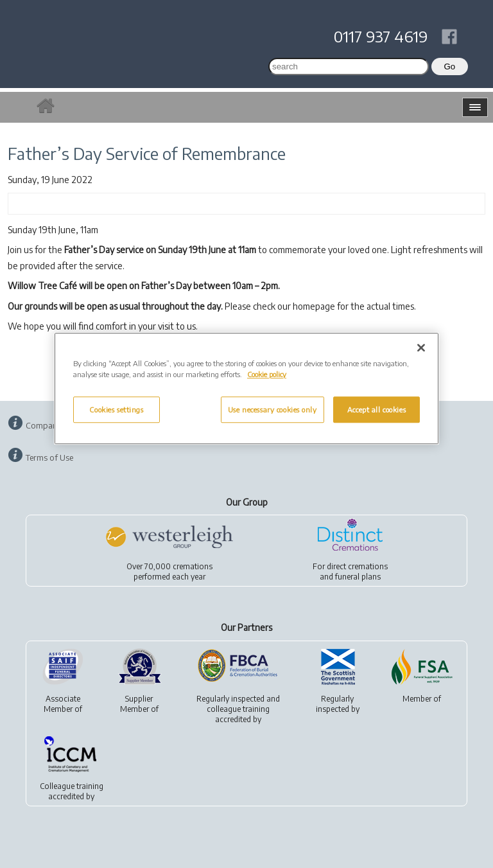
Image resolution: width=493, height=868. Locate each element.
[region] (246, 389)
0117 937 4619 (381, 36)
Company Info (52, 425)
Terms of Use (49, 457)
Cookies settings (116, 410)
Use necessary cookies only (272, 410)
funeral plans (358, 577)
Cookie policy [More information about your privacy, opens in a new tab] (267, 375)
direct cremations (357, 566)
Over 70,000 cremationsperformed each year (169, 571)
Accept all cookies (376, 410)
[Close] (421, 348)
